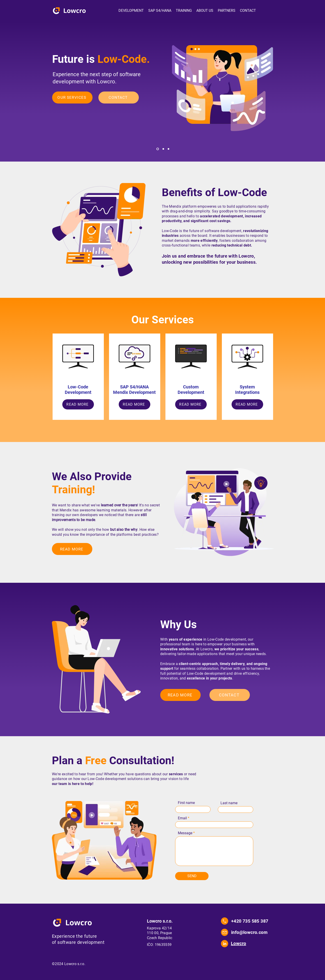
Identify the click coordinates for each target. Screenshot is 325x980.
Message (185, 833)
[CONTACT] (119, 98)
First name (186, 803)
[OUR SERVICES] (72, 98)
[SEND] (192, 876)
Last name (229, 803)
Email (182, 818)
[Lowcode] (158, 149)
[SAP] (163, 149)
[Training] (168, 149)
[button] (131, 11)
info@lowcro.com (249, 932)
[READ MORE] (78, 404)
